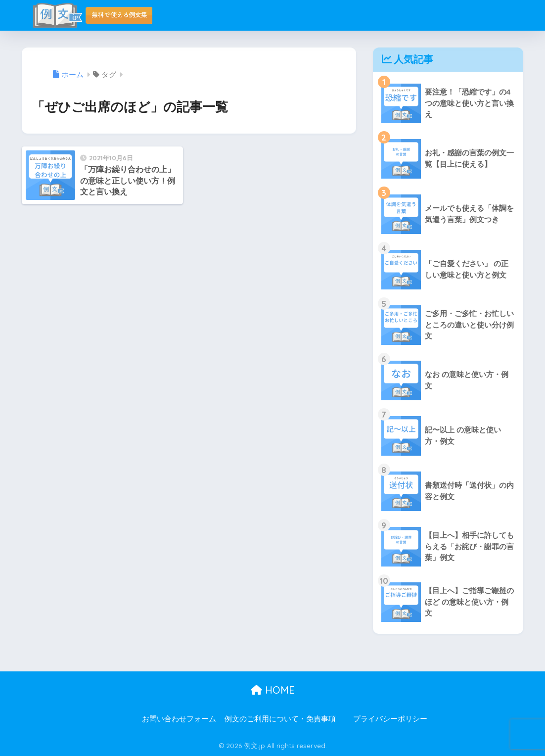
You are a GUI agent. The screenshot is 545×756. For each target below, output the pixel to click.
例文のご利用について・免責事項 (280, 719)
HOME (273, 690)
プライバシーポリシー (390, 719)
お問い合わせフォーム (179, 719)
